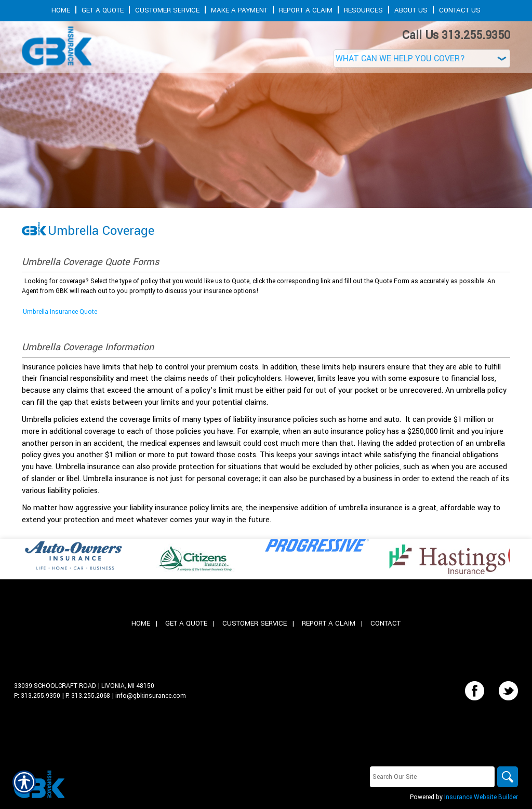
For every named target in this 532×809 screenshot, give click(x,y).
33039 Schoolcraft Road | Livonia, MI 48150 (84, 686)
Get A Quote (186, 623)
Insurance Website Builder (481, 797)
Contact (385, 623)
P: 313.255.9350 (37, 696)
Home (141, 623)
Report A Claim (329, 623)
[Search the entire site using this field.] (432, 777)
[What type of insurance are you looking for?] (422, 58)
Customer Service (255, 623)
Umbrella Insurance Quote (60, 312)
